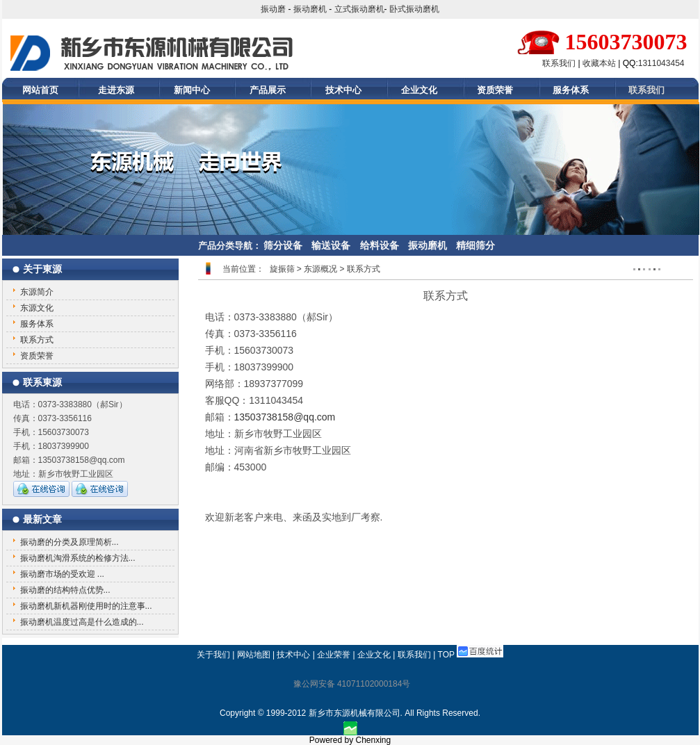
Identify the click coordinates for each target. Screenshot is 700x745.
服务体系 (571, 90)
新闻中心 (192, 90)
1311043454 (661, 63)
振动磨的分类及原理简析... (70, 542)
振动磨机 (310, 9)
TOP (446, 655)
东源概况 (320, 269)
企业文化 (419, 90)
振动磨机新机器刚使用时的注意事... (86, 606)
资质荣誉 (495, 90)
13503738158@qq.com (285, 417)
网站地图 (254, 655)
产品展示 (268, 90)
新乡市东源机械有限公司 (355, 713)
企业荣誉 (334, 655)
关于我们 (213, 655)
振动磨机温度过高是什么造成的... (82, 622)
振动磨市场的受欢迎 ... (62, 574)
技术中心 (343, 90)
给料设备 (380, 245)
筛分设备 (283, 245)
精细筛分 (475, 245)
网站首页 (40, 90)
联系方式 (37, 340)
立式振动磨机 (359, 9)
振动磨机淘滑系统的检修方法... (78, 558)
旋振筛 (282, 269)
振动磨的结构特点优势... (65, 590)
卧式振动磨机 (414, 9)
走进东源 (116, 90)
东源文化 (37, 308)
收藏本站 (599, 63)
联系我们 (559, 63)
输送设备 (331, 245)
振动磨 (273, 9)
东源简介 (37, 292)
